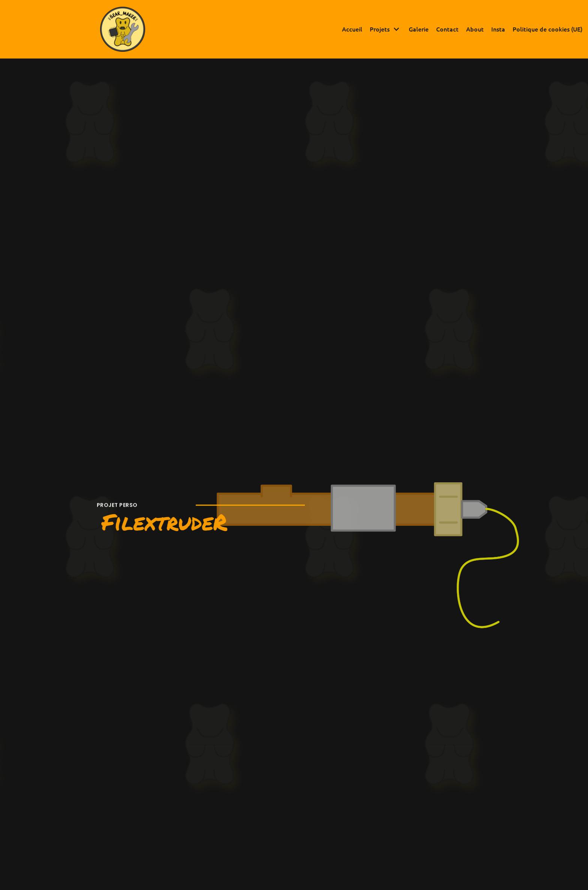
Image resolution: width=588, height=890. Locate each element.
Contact (447, 29)
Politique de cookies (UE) (547, 29)
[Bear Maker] (123, 29)
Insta (498, 29)
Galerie (419, 29)
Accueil (352, 29)
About (475, 29)
